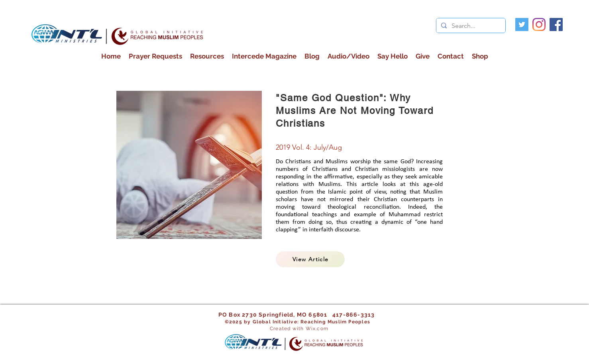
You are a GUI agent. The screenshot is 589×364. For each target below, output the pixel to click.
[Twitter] (522, 24)
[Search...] (470, 26)
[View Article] (310, 259)
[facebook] (556, 24)
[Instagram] (539, 24)
